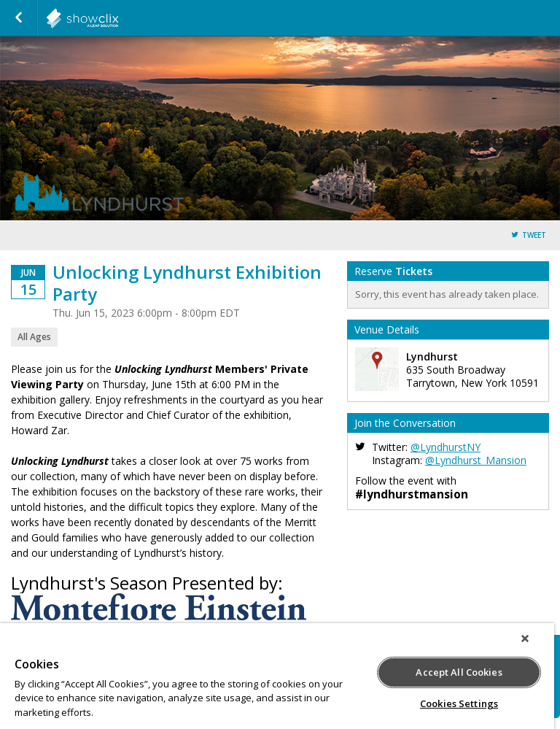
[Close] (525, 639)
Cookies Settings (459, 703)
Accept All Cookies (459, 672)
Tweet (534, 235)
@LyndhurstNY (446, 447)
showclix (118, 18)
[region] (277, 676)
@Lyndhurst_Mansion (476, 460)
